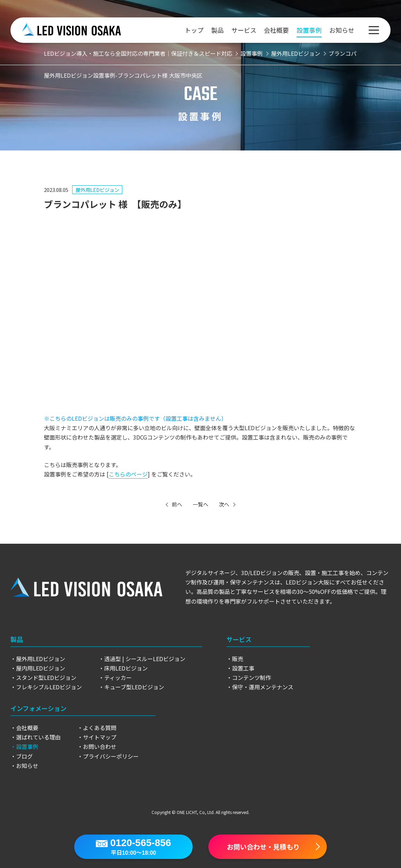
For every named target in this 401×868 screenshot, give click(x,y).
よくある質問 (100, 728)
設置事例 (309, 30)
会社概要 (276, 30)
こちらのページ (128, 474)
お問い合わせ (100, 746)
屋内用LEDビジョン (41, 668)
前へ (177, 504)
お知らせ (342, 30)
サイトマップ (100, 737)
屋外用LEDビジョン (97, 190)
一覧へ (200, 504)
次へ (224, 504)
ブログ (24, 756)
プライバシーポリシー (111, 756)
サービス (244, 30)
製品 (217, 30)
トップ (194, 30)
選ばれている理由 (38, 737)
